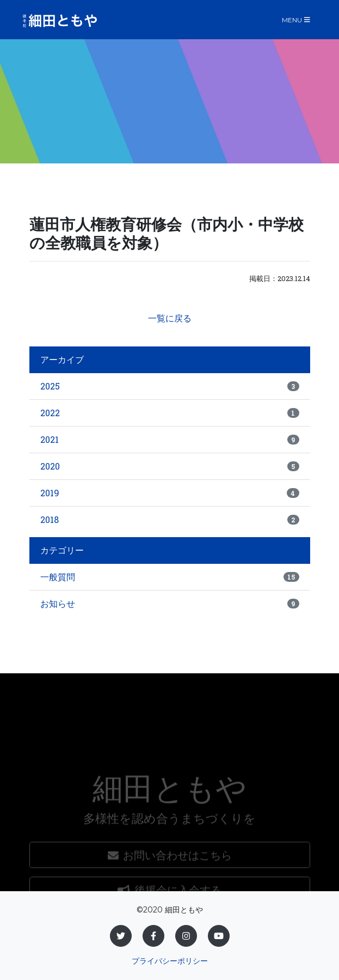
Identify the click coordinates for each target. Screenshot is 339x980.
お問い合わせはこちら (170, 880)
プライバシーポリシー (170, 961)
